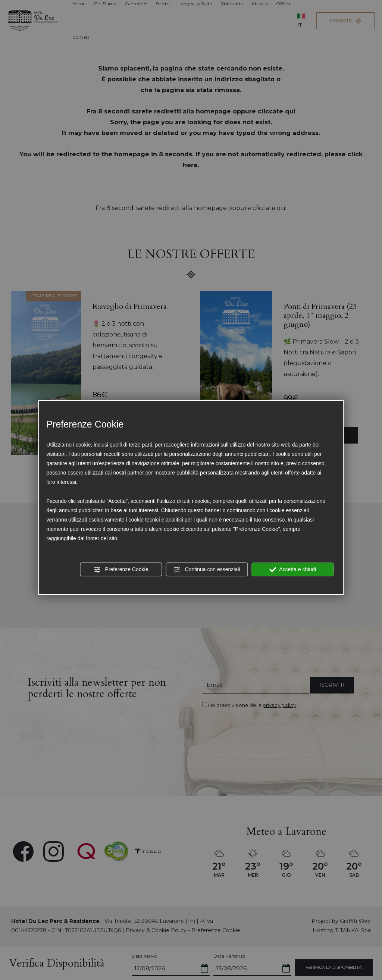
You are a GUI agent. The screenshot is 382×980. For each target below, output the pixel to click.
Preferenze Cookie (121, 569)
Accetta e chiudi (293, 569)
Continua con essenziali (207, 569)
